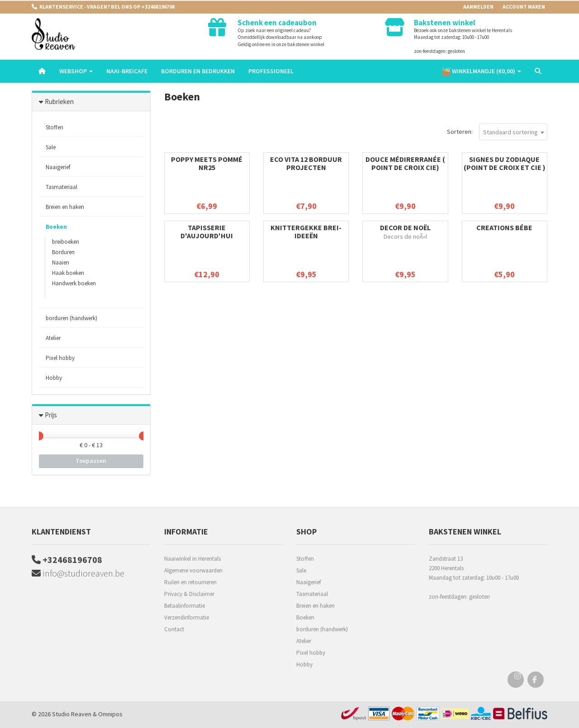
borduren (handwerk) (71, 318)
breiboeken (66, 242)
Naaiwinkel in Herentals (192, 559)
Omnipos (110, 714)
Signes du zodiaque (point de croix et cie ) (505, 163)
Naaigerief (58, 167)
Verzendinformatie (187, 617)
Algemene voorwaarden (193, 570)
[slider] (39, 436)
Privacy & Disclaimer (189, 594)
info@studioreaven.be (78, 573)
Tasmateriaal (62, 187)
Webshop (76, 71)
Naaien (61, 262)
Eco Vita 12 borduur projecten (306, 163)
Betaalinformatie (185, 606)
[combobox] (513, 132)
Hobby (54, 378)
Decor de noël (405, 227)
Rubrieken (59, 102)
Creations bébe (504, 227)
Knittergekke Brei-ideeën (306, 232)
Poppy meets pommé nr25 (207, 163)
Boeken (56, 227)
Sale (51, 147)
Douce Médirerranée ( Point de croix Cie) (405, 163)
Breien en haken (65, 207)
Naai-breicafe (127, 71)
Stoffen (55, 127)
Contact (174, 629)
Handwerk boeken (74, 283)
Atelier (53, 338)
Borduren (63, 252)
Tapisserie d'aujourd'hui (207, 232)
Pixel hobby (60, 358)
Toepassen (91, 461)
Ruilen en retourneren (190, 582)
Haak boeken (68, 273)
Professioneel (271, 71)
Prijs (51, 415)
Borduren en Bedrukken (198, 71)
